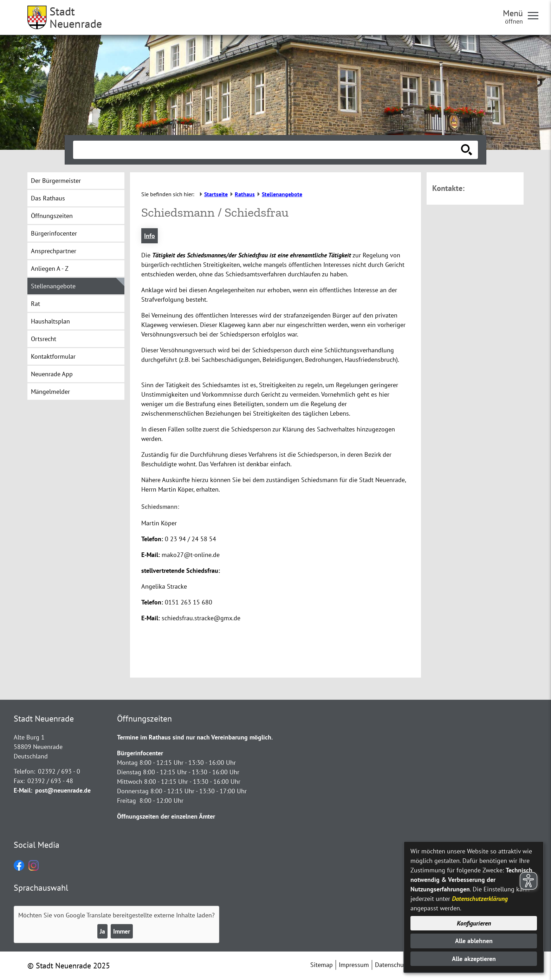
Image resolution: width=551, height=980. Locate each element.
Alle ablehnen (474, 941)
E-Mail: (23, 790)
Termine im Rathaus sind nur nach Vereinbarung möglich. (195, 737)
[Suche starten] (467, 150)
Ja (102, 931)
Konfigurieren (474, 923)
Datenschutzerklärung (480, 899)
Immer (122, 931)
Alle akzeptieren (474, 959)
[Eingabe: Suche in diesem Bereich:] (268, 150)
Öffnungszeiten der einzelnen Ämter (166, 816)
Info (150, 236)
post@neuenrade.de (63, 790)
